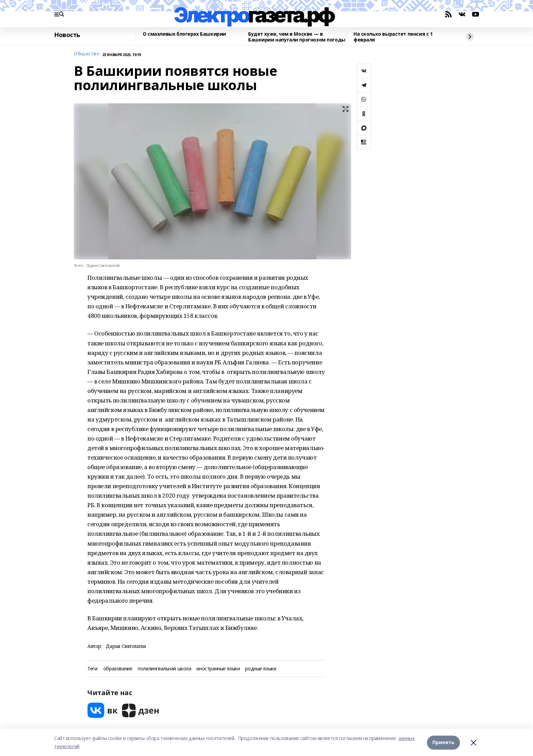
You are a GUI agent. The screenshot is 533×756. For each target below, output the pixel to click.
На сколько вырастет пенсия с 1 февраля (393, 37)
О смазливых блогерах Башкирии (184, 34)
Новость (67, 35)
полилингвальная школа (164, 669)
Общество (87, 54)
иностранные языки (218, 669)
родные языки (261, 669)
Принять (443, 742)
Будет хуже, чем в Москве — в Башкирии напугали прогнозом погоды (297, 37)
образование (118, 669)
